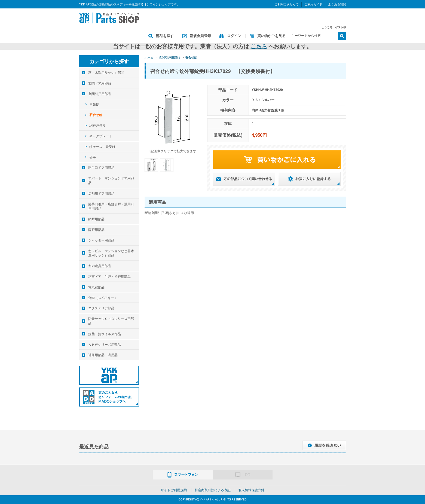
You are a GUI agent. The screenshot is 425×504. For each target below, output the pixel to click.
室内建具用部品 (100, 266)
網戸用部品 (96, 219)
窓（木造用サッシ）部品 (106, 73)
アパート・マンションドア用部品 (111, 181)
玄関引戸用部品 (100, 94)
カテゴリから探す (109, 62)
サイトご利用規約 (174, 490)
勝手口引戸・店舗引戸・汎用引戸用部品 (111, 207)
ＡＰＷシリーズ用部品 (105, 345)
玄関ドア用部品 (100, 83)
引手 (93, 157)
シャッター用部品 (101, 240)
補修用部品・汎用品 (103, 355)
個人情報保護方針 (251, 490)
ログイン (234, 36)
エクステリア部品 (101, 308)
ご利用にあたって (287, 4)
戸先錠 (94, 105)
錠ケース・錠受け (102, 147)
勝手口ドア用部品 (101, 168)
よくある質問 (337, 4)
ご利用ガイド (313, 4)
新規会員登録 (200, 36)
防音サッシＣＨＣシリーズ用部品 (111, 321)
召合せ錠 (96, 115)
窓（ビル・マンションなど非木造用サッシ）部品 (111, 253)
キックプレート (101, 136)
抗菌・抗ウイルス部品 (105, 334)
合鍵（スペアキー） (103, 298)
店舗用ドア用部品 (101, 194)
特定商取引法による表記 (213, 490)
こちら (259, 46)
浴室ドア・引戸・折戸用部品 (109, 277)
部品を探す (165, 36)
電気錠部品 (96, 287)
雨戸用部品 (96, 230)
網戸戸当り (97, 126)
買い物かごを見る (271, 36)
